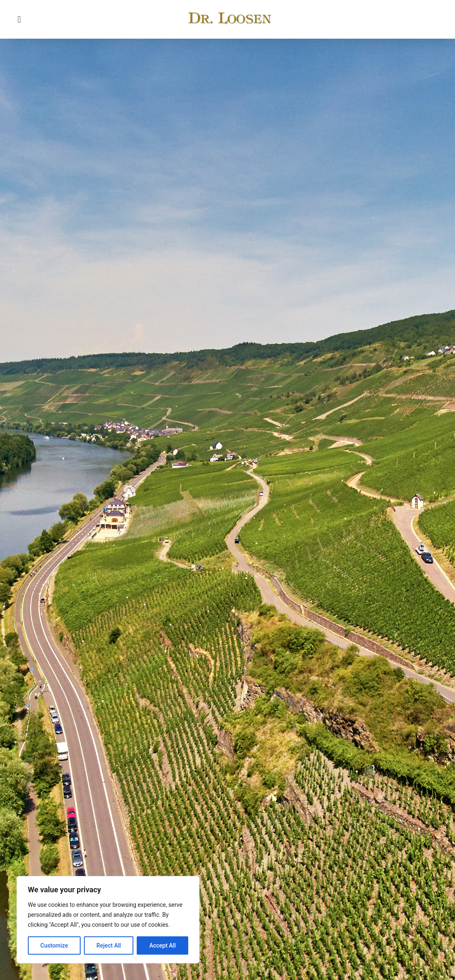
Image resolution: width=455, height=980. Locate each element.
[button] (19, 19)
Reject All (109, 945)
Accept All (162, 945)
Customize (54, 945)
